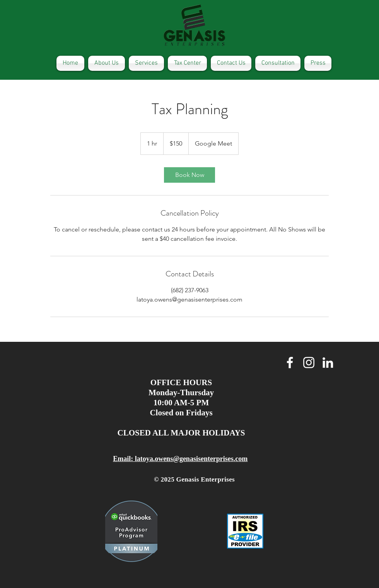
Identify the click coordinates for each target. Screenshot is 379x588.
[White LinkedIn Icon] (328, 363)
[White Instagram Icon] (309, 363)
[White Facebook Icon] (290, 363)
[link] (189, 175)
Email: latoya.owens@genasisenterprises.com (180, 459)
